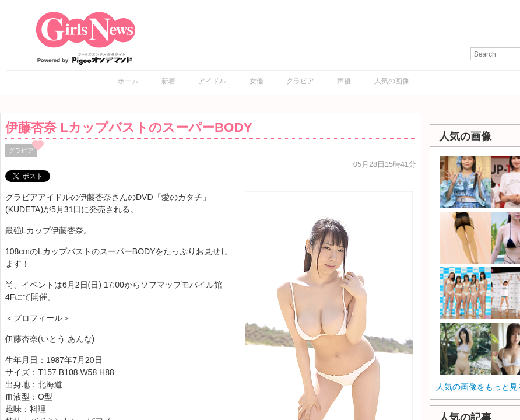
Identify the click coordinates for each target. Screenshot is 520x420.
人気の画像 (392, 81)
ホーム (128, 81)
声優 (344, 81)
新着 (168, 81)
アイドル (212, 81)
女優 (257, 81)
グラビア (300, 81)
